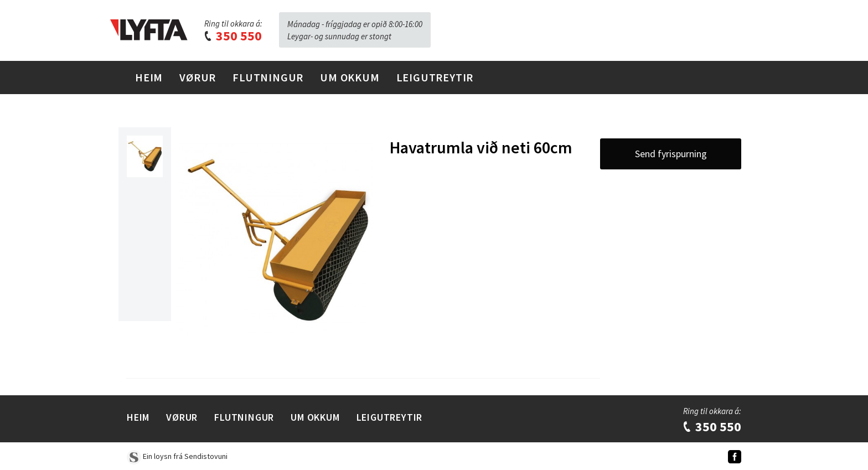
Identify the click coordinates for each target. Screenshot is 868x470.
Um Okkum (350, 77)
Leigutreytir (435, 77)
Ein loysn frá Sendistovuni (177, 456)
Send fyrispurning (671, 154)
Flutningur (268, 77)
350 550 (232, 36)
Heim (149, 77)
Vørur (198, 77)
